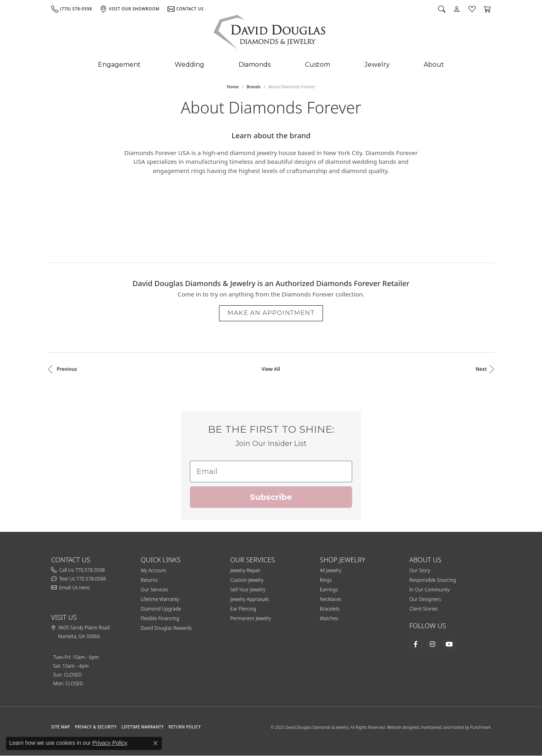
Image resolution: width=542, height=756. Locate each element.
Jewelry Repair (245, 570)
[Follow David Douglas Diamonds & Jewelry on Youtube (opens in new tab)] (449, 644)
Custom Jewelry (247, 580)
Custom (318, 65)
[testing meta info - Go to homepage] (270, 34)
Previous (67, 369)
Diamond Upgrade (161, 609)
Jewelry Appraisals (250, 599)
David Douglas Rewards (166, 628)
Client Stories (423, 609)
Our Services (154, 590)
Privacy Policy (110, 743)
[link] (72, 9)
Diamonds (255, 65)
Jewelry (377, 65)
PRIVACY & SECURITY (96, 727)
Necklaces (331, 599)
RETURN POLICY (185, 727)
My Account (153, 570)
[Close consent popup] (155, 743)
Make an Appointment (271, 313)
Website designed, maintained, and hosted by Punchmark (439, 727)
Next (481, 369)
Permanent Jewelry (251, 618)
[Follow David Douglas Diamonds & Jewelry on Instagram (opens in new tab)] (432, 644)
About (434, 65)
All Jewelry (331, 570)
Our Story (420, 570)
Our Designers (425, 599)
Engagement (119, 65)
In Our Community (429, 590)
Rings (326, 580)
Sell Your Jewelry (248, 590)
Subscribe (271, 497)
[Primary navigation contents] (271, 65)
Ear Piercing (243, 609)
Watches (329, 618)
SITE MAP (61, 727)
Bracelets (330, 609)
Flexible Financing (160, 618)
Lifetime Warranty (160, 599)
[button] (442, 9)
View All (271, 369)
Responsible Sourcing (433, 580)
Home (233, 87)
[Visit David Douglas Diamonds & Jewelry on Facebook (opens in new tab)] (416, 644)
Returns (149, 580)
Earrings (329, 590)
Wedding (189, 65)
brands (254, 87)
